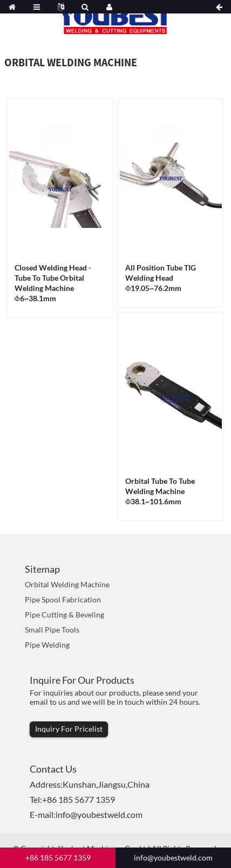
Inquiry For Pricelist (69, 729)
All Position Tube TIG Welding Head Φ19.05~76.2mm (161, 278)
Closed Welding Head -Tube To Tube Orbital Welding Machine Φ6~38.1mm (53, 283)
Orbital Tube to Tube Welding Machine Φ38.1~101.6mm (160, 491)
